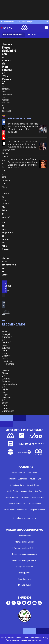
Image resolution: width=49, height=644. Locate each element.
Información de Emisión (24, 542)
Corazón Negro (33, 485)
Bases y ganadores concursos (25, 554)
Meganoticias (26, 491)
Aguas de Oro (35, 479)
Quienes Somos (25, 536)
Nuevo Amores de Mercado (15, 510)
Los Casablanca (34, 504)
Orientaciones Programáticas (24, 560)
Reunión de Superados (17, 479)
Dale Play (38, 491)
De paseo (25, 497)
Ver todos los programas (25, 518)
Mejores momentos (13, 35)
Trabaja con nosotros (24, 567)
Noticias (32, 35)
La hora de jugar (12, 497)
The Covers (6, 311)
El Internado (32, 473)
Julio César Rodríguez (25, 22)
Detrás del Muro (8, 22)
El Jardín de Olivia (17, 485)
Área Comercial (25, 579)
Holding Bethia (24, 573)
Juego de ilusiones (37, 510)
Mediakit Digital (25, 585)
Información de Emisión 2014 (25, 548)
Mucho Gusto (12, 491)
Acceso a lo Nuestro (17, 504)
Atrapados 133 (38, 497)
